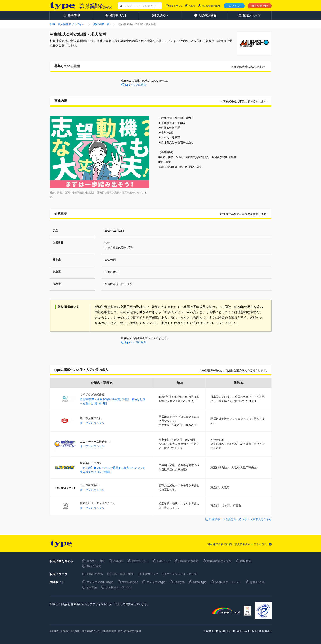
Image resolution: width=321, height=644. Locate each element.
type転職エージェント (228, 582)
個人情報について (91, 631)
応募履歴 (118, 561)
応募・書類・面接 (122, 574)
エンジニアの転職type (100, 582)
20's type (179, 582)
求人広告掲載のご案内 (130, 631)
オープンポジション (92, 423)
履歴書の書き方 (189, 561)
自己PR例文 (94, 566)
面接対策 (246, 561)
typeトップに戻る (136, 85)
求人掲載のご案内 (211, 6)
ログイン (234, 6)
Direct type (200, 582)
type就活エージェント (119, 587)
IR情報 (65, 631)
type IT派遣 (257, 582)
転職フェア (164, 561)
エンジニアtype (156, 582)
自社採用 (75, 631)
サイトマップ (176, 6)
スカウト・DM (95, 561)
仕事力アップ (150, 574)
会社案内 (54, 631)
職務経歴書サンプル (219, 561)
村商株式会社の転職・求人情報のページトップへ (237, 544)
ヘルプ (192, 6)
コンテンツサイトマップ (182, 574)
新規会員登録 (260, 6)
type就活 (92, 587)
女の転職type (130, 582)
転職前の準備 (95, 574)
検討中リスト (140, 561)
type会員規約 (109, 631)
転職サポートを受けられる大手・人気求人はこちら (240, 519)
